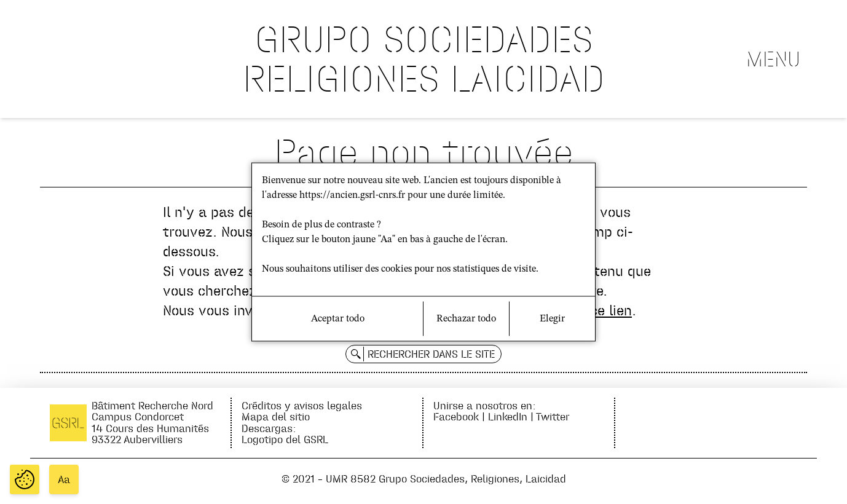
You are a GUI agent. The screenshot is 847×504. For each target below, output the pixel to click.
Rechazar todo (466, 319)
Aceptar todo (338, 319)
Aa (64, 479)
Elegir (552, 319)
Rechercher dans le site (431, 354)
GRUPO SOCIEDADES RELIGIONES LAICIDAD (424, 59)
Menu (773, 59)
